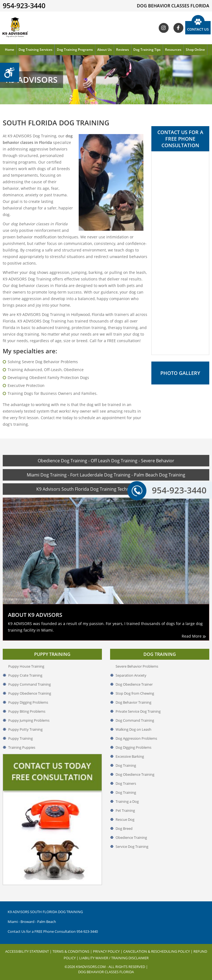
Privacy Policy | (108, 945)
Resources (173, 50)
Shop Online (195, 50)
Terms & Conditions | (73, 945)
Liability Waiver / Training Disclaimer (114, 951)
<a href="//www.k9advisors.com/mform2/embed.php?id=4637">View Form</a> (180, 253)
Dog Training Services (36, 50)
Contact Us (198, 29)
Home (10, 50)
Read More (194, 630)
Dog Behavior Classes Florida (106, 965)
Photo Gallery (180, 373)
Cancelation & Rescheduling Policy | (158, 945)
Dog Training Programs (75, 50)
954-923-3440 (172, 490)
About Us (104, 50)
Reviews (123, 50)
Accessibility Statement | (29, 945)
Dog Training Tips (147, 50)
